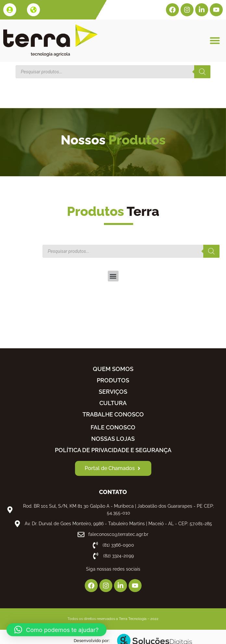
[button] (215, 41)
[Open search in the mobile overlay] (113, 72)
